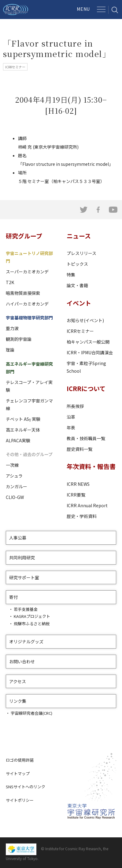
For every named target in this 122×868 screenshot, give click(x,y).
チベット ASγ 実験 (23, 419)
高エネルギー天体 (23, 430)
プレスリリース (81, 253)
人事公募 (18, 538)
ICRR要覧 (76, 495)
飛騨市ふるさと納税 (32, 624)
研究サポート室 (24, 577)
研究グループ (24, 236)
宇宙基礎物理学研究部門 (29, 318)
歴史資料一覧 (79, 449)
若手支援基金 (26, 609)
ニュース (79, 236)
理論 (10, 350)
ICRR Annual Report (87, 505)
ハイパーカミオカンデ (27, 304)
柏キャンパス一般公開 (88, 342)
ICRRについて (86, 388)
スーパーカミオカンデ (27, 272)
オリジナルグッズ (26, 641)
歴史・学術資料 (82, 516)
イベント (79, 303)
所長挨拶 (75, 406)
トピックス (77, 264)
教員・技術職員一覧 (86, 438)
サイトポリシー (20, 800)
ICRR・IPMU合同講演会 (90, 352)
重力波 (12, 328)
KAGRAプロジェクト (32, 616)
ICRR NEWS (78, 484)
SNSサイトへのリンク (26, 787)
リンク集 (18, 701)
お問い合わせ (22, 661)
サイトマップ (18, 773)
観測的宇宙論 (19, 339)
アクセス (18, 681)
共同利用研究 (22, 558)
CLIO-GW (15, 497)
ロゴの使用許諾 (20, 760)
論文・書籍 (77, 285)
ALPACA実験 (18, 440)
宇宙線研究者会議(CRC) (31, 713)
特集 (71, 275)
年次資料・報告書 (91, 466)
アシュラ (14, 476)
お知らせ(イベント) (85, 320)
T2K (10, 282)
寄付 (13, 597)
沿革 (71, 417)
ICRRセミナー (80, 331)
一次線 (12, 465)
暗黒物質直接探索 (23, 293)
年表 (71, 428)
